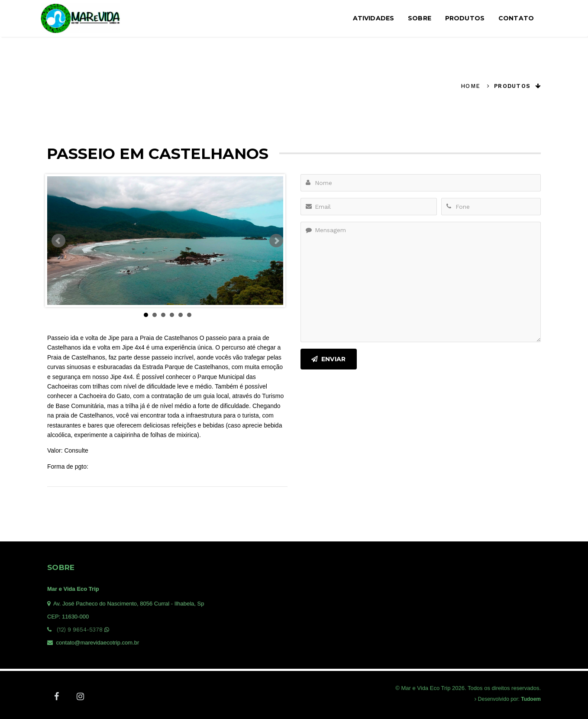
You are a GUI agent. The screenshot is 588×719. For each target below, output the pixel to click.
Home (470, 86)
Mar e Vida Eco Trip (73, 589)
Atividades (373, 18)
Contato (516, 18)
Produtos (465, 18)
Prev (58, 241)
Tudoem (531, 699)
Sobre (420, 18)
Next (276, 241)
